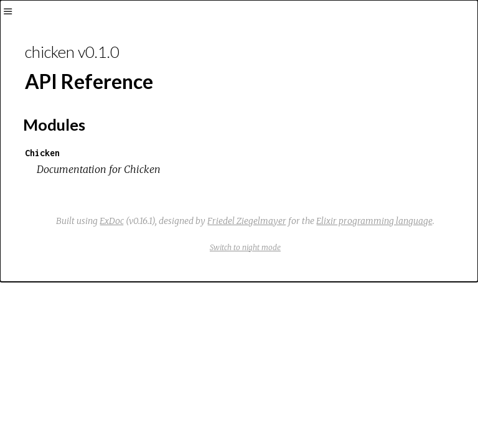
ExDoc (112, 221)
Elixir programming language (374, 221)
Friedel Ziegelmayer (247, 221)
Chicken (42, 153)
